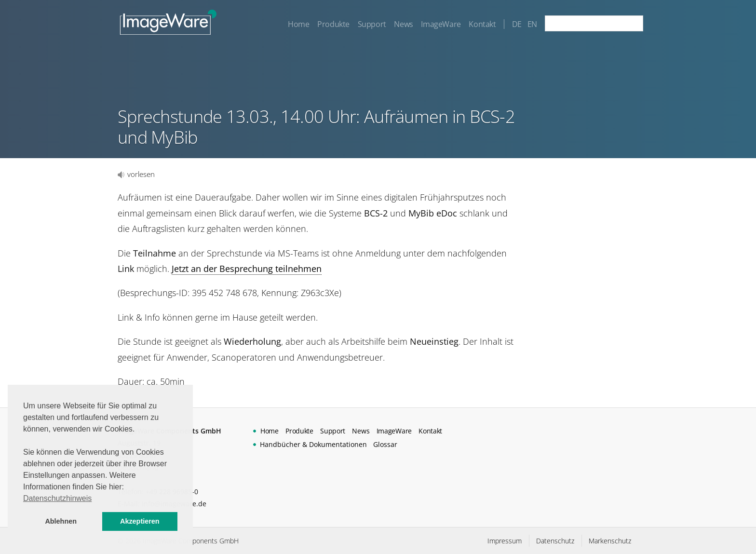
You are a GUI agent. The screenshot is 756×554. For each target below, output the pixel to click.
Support (372, 24)
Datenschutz (555, 541)
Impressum (505, 541)
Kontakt (482, 24)
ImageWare (441, 24)
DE (517, 24)
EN (532, 24)
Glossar (385, 444)
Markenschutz (610, 541)
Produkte (333, 24)
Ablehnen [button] (61, 521)
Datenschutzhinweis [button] (57, 498)
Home (298, 24)
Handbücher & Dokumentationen (313, 444)
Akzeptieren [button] (140, 521)
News (403, 24)
